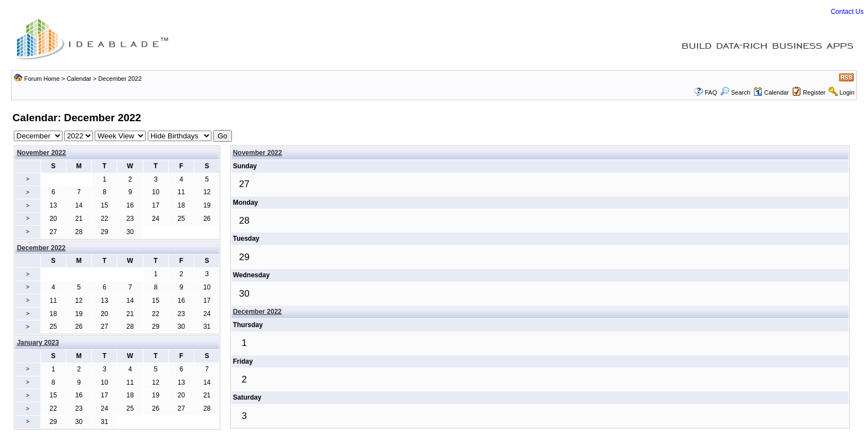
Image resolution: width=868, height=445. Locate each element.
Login (847, 92)
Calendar (79, 79)
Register (814, 92)
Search (735, 92)
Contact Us (847, 12)
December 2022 (257, 312)
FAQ (711, 92)
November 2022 (41, 153)
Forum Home (42, 79)
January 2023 (38, 343)
